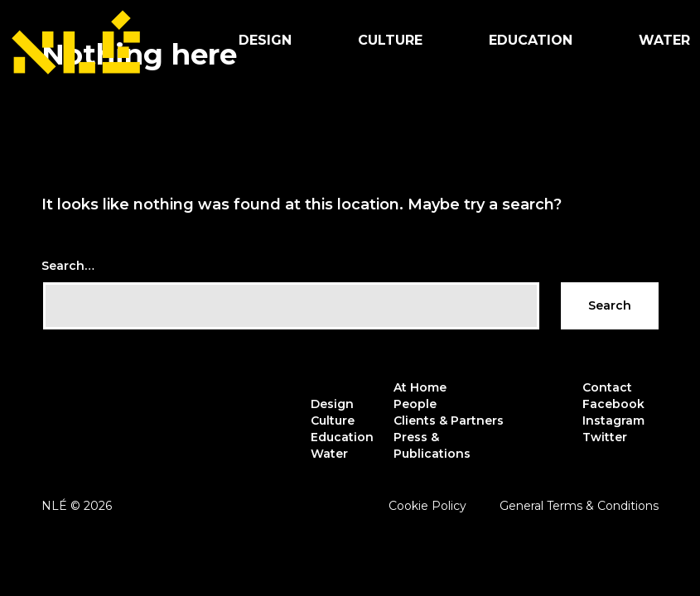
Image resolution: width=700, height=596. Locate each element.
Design (265, 40)
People (415, 404)
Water (329, 454)
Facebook (613, 404)
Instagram (613, 421)
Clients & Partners (449, 421)
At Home (420, 387)
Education (531, 40)
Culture (390, 40)
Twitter (605, 437)
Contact (607, 387)
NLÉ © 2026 (77, 506)
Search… (68, 266)
